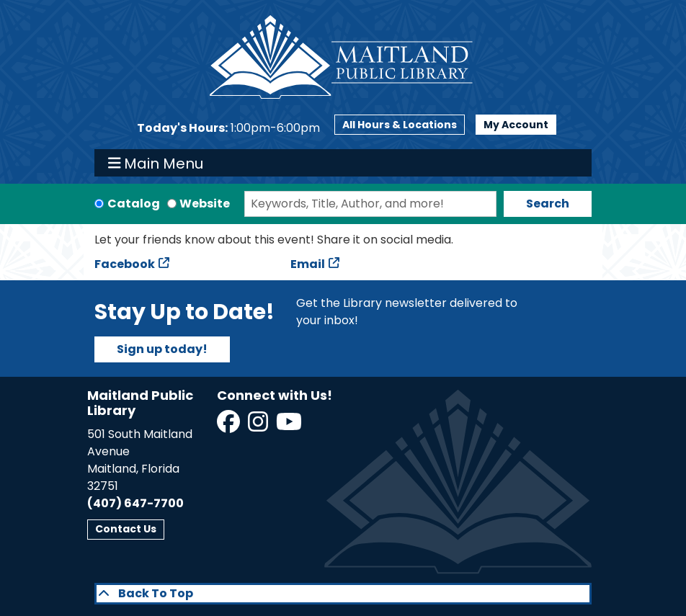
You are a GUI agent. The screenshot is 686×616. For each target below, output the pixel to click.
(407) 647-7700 (135, 503)
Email (308, 264)
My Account (516, 125)
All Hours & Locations (400, 125)
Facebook (125, 264)
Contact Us (126, 529)
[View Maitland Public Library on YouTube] (290, 426)
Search (548, 204)
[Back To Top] (343, 594)
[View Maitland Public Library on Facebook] (230, 426)
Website (205, 204)
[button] (228, 128)
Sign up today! (162, 349)
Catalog (134, 204)
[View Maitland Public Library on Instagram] (259, 426)
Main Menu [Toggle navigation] (156, 163)
